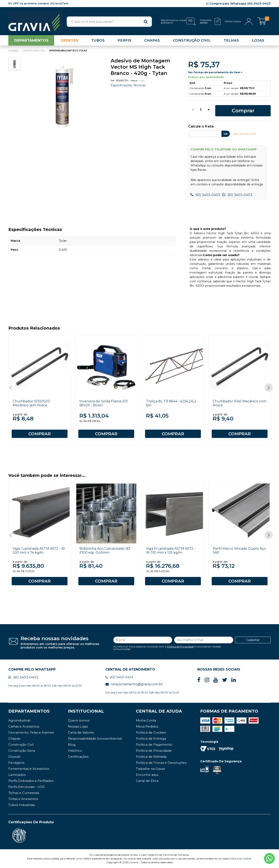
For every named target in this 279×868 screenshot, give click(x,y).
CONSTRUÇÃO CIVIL (192, 40)
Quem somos (79, 720)
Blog (72, 745)
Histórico (75, 751)
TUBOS (98, 40)
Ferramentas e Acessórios (29, 769)
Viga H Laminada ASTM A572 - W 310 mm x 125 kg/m (171, 551)
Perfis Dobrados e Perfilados (31, 781)
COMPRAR (40, 434)
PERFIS (124, 40)
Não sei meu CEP (245, 134)
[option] (63, 97)
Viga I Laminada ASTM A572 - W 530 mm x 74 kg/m (39, 551)
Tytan (142, 81)
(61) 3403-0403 (205, 195)
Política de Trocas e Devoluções (161, 763)
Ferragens (16, 763)
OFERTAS (69, 40)
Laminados (17, 775)
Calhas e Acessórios (24, 726)
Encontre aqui (147, 775)
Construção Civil (21, 745)
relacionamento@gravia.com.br (134, 684)
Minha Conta (146, 720)
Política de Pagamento (154, 745)
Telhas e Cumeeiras (24, 793)
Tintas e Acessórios (23, 799)
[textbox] (109, 22)
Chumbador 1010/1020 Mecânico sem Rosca (31, 403)
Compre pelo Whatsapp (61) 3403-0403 (238, 4)
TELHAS (231, 40)
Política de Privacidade (180, 647)
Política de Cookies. (241, 859)
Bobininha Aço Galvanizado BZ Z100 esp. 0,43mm (105, 551)
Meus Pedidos (147, 726)
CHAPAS (152, 40)
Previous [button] (10, 388)
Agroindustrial (19, 720)
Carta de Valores (81, 732)
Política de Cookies (151, 732)
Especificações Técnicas (128, 85)
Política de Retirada (151, 757)
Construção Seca (22, 751)
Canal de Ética (147, 781)
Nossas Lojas (78, 726)
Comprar (243, 111)
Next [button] (269, 388)
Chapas (14, 738)
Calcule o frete (201, 127)
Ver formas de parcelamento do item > (215, 72)
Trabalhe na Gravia (150, 769)
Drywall (14, 757)
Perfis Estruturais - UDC (27, 787)
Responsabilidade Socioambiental (95, 738)
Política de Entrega (151, 738)
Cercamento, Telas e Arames (31, 732)
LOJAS (258, 40)
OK (226, 134)
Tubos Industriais (22, 805)
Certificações (78, 757)
